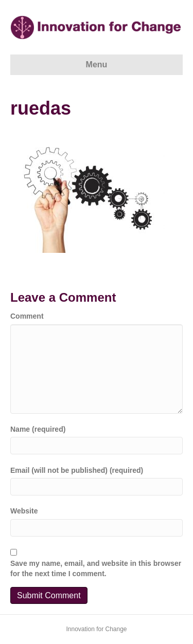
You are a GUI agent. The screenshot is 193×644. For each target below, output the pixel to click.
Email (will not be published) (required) (77, 470)
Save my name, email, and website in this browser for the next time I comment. (96, 568)
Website (24, 511)
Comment (27, 316)
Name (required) (38, 429)
